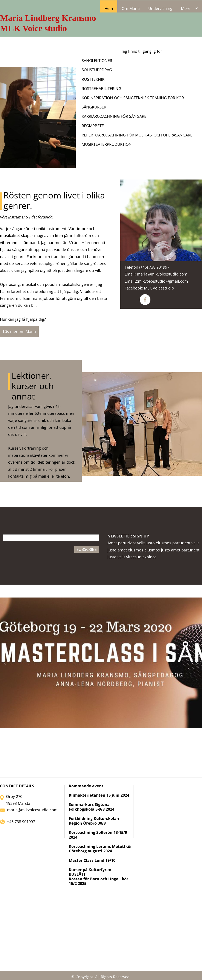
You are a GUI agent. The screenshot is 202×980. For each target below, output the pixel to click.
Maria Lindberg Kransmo (48, 18)
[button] (5, 663)
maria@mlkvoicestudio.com (32, 810)
